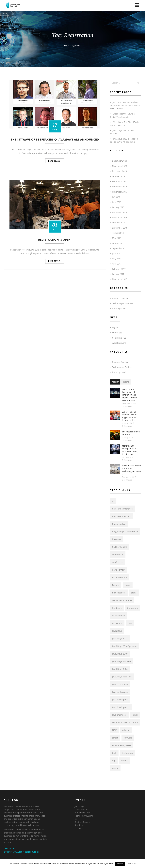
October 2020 (118, 176)
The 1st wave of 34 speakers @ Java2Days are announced (55, 140)
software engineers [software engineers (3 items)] (122, 745)
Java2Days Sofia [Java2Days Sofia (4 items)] (120, 669)
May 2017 (117, 259)
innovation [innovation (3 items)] (133, 608)
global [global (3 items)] (134, 593)
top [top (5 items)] (114, 761)
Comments (119, 338)
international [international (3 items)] (119, 616)
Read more (55, 161)
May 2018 (117, 238)
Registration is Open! (55, 240)
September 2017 (120, 248)
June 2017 (117, 254)
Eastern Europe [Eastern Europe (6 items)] (120, 577)
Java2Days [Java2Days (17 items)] (117, 631)
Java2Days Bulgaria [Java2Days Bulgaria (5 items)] (121, 661)
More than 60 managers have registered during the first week (130, 450)
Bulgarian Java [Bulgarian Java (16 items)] (119, 524)
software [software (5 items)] (128, 738)
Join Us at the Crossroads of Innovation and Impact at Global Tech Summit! (125, 105)
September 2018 (120, 228)
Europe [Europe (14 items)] (116, 585)
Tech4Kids (80, 828)
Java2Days (80, 806)
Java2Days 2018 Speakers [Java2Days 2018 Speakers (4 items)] (125, 646)
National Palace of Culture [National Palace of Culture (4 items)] (125, 722)
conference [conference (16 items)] (118, 562)
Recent (126, 382)
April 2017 (117, 264)
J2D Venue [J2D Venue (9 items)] (117, 623)
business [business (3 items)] (116, 539)
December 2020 (119, 171)
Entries (117, 333)
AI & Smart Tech (82, 813)
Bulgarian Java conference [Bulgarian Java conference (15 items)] (125, 532)
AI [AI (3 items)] (113, 501)
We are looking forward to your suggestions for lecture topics (129, 416)
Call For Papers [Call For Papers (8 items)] (120, 547)
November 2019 (120, 192)
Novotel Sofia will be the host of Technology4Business (131, 470)
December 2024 (119, 161)
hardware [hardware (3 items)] (117, 608)
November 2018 (120, 217)
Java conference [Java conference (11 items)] (120, 692)
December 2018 (119, 212)
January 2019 (118, 207)
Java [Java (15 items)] (130, 623)
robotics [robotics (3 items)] (126, 730)
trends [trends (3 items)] (124, 761)
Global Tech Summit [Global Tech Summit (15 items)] (122, 600)
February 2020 (119, 181)
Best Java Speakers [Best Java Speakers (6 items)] (121, 516)
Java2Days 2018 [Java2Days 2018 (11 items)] (120, 638)
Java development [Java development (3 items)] (121, 707)
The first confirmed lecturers (131, 433)
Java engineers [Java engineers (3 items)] (119, 715)
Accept (120, 864)
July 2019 (116, 197)
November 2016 (120, 279)
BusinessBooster (83, 822)
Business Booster (120, 298)
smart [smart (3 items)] (115, 738)
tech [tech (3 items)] (114, 753)
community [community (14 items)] (118, 554)
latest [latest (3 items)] (135, 715)
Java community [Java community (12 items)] (120, 684)
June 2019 (117, 202)
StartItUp (79, 825)
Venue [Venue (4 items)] (115, 768)
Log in (115, 327)
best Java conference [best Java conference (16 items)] (122, 509)
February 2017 (119, 269)
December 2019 (119, 187)
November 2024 (120, 166)
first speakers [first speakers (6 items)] (119, 593)
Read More (132, 864)
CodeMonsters (82, 810)
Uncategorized (119, 309)
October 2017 (118, 243)
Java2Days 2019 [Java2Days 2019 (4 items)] (120, 654)
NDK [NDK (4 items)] (114, 730)
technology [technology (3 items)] (128, 753)
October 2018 (118, 223)
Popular (115, 382)
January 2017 (118, 274)
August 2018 (118, 233)
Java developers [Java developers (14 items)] (120, 699)
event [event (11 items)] (128, 585)
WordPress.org (119, 343)
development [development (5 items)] (119, 570)
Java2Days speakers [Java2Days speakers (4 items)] (122, 677)
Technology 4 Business (123, 303)
